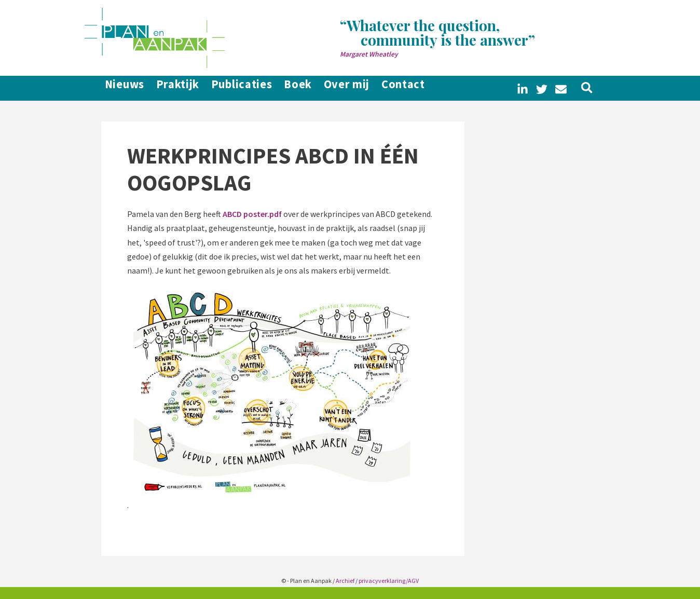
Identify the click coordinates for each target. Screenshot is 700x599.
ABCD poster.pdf (252, 214)
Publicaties (253, 88)
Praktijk (181, 88)
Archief (345, 581)
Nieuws (118, 88)
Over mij (376, 88)
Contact (442, 88)
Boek (319, 88)
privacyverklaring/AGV (389, 581)
